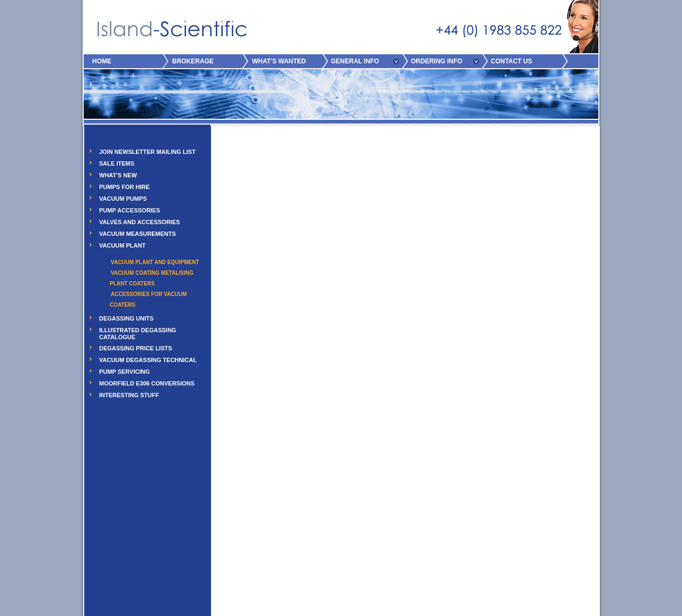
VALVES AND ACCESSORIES (140, 222)
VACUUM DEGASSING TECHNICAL (148, 360)
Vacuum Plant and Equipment (155, 262)
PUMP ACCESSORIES (129, 210)
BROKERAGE (193, 61)
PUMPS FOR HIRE (124, 187)
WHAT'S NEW (118, 175)
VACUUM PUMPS (123, 199)
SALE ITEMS (117, 163)
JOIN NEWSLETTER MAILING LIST (147, 152)
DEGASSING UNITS (126, 318)
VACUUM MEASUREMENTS (137, 234)
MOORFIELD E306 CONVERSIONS (147, 383)
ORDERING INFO (437, 61)
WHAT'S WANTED (279, 61)
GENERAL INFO (355, 61)
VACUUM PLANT (122, 245)
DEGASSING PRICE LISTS (136, 348)
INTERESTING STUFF (129, 395)
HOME (102, 61)
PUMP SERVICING (124, 372)
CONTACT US (511, 61)
